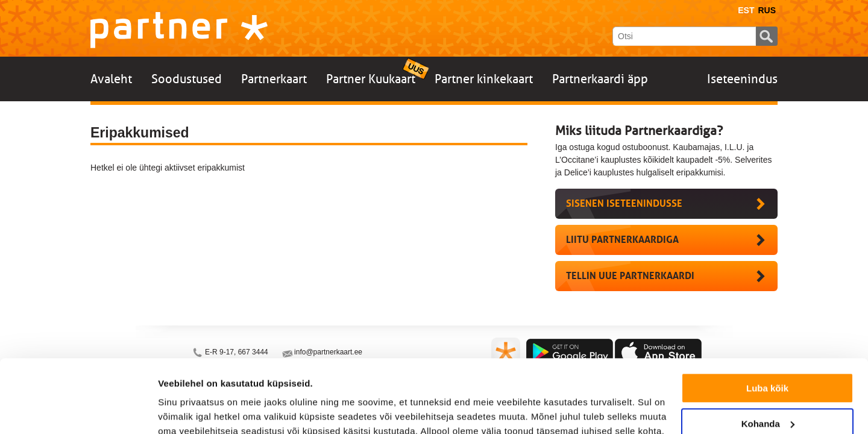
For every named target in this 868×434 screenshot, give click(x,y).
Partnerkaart (274, 79)
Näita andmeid (189, 410)
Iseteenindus (742, 79)
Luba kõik (767, 320)
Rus (767, 10)
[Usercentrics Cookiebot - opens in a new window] (78, 410)
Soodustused (187, 79)
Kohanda (768, 355)
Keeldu (767, 390)
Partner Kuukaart (371, 79)
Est (746, 10)
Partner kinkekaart (484, 79)
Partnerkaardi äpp (600, 79)
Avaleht (111, 79)
